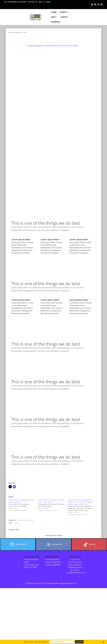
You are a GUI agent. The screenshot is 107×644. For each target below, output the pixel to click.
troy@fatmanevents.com (77, 624)
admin (13, 33)
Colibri (79, 635)
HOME (54, 12)
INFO (54, 17)
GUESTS (65, 17)
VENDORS (56, 22)
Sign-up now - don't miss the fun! (36, 642)
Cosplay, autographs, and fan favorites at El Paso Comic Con (50, 48)
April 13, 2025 (23, 33)
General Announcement (26, 570)
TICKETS (64, 12)
